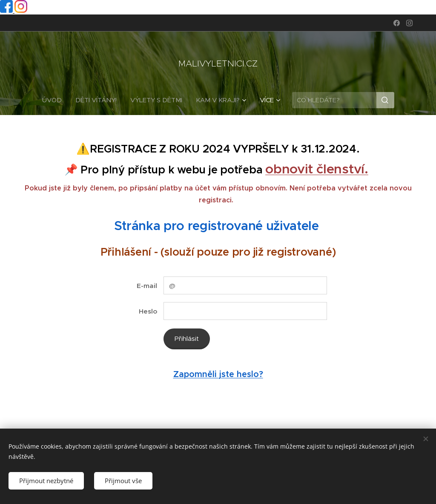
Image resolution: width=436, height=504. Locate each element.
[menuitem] (55, 100)
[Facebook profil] (7, 10)
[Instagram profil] (21, 10)
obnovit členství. (317, 169)
